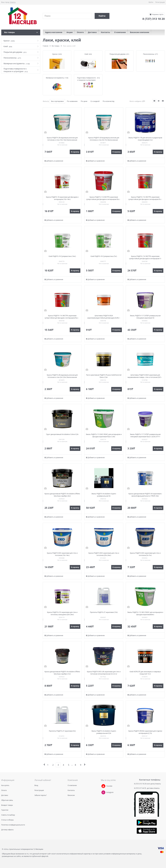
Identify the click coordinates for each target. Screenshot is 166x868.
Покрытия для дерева (118, 54)
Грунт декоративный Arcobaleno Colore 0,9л (62, 434)
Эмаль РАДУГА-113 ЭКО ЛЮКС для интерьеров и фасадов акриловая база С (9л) (104, 435)
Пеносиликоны (149, 54)
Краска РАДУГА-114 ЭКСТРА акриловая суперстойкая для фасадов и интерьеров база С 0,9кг (104, 199)
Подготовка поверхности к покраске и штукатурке (86, 79)
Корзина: (158, 14)
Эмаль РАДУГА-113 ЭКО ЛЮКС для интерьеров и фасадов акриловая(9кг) (145, 613)
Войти (151, 2)
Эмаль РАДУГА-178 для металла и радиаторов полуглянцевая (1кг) (145, 139)
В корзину (75, 152)
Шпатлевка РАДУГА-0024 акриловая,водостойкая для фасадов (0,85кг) (104, 317)
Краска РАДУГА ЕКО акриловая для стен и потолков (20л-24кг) (104, 554)
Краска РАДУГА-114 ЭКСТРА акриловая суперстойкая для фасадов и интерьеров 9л (145, 257)
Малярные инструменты (55, 78)
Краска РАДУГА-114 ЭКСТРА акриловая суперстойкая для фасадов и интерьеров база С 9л (62, 318)
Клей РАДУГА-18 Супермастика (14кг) (62, 256)
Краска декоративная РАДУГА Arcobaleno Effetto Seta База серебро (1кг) (62, 673)
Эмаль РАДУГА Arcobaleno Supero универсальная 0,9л (104, 732)
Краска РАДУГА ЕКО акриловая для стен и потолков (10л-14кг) (62, 554)
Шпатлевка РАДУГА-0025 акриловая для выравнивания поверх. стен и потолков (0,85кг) (145, 376)
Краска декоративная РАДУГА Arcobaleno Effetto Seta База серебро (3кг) (62, 495)
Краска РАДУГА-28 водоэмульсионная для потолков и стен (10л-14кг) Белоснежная (62, 139)
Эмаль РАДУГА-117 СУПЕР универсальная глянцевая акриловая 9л (145, 317)
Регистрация (160, 2)
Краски (55, 54)
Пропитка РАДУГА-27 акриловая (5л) (62, 731)
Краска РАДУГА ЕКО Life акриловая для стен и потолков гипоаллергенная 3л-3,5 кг (104, 673)
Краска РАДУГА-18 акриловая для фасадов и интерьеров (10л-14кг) (62, 198)
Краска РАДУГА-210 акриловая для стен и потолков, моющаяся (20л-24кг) (62, 613)
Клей (86, 54)
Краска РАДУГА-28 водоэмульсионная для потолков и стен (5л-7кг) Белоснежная (104, 139)
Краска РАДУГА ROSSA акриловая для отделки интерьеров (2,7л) (145, 732)
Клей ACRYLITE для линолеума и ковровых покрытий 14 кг (145, 673)
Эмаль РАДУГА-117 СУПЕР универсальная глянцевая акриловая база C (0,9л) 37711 (145, 435)
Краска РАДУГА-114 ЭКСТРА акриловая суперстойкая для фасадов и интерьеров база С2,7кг (145, 199)
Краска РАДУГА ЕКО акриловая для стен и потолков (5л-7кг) (145, 554)
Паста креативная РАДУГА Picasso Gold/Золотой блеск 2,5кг (104, 376)
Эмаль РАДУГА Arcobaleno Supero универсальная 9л (104, 495)
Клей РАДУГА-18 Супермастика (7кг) (104, 256)
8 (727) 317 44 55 (140, 788)
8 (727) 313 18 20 (140, 784)
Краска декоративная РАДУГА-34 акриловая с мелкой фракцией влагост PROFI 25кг (145, 495)
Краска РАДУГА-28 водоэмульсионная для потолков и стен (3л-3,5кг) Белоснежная (62, 376)
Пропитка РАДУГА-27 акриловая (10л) (104, 612)
